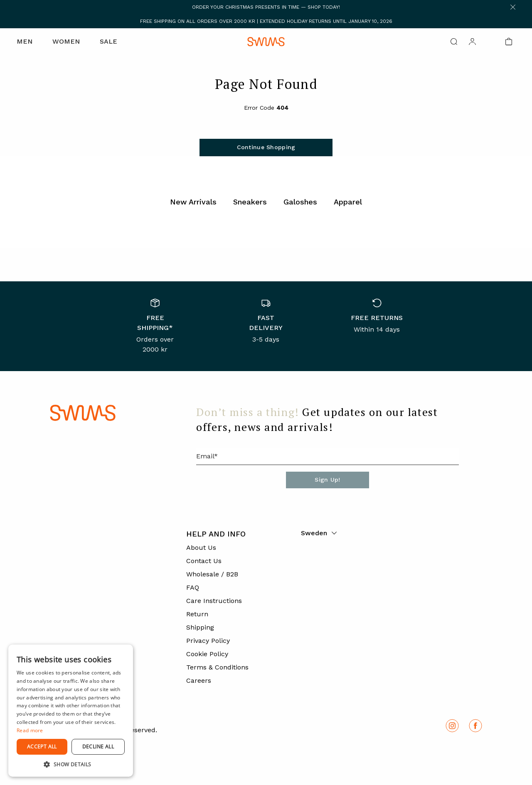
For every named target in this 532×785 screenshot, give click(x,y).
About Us (201, 548)
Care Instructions (214, 601)
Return (197, 614)
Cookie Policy (207, 654)
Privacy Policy (208, 641)
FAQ (193, 587)
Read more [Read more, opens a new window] (30, 730)
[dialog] (71, 711)
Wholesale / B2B (212, 574)
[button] (71, 764)
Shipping (200, 627)
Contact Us (204, 561)
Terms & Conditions (217, 667)
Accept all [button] (42, 747)
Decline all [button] (98, 747)
